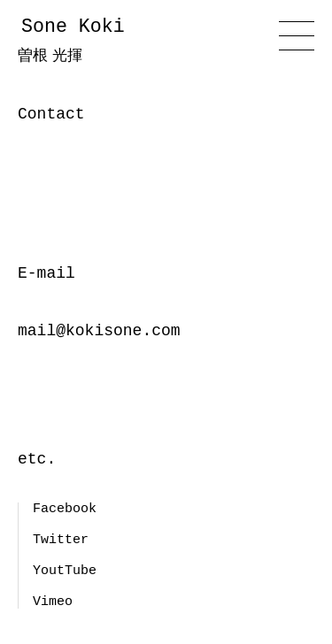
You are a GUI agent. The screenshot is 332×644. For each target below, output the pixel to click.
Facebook (65, 509)
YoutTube (65, 571)
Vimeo (53, 602)
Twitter (61, 540)
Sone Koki (97, 42)
